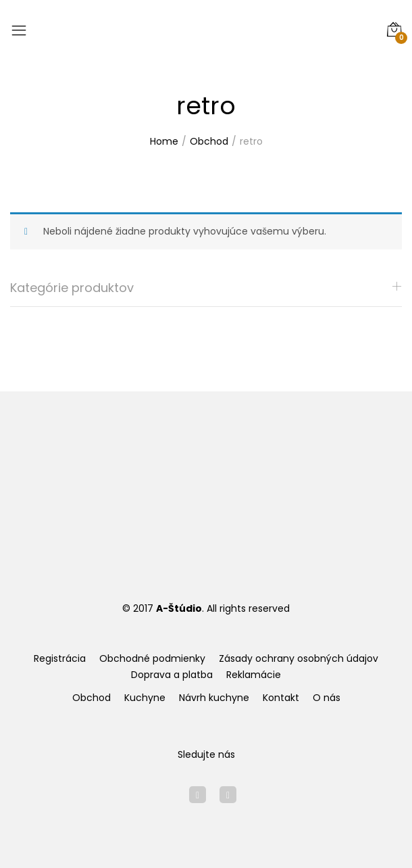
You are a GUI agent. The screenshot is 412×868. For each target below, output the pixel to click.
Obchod (92, 698)
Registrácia (60, 658)
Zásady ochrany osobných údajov (299, 658)
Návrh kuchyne (214, 698)
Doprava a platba (172, 675)
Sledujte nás (206, 754)
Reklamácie (254, 675)
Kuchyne (145, 698)
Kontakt (281, 698)
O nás (327, 698)
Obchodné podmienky (152, 658)
